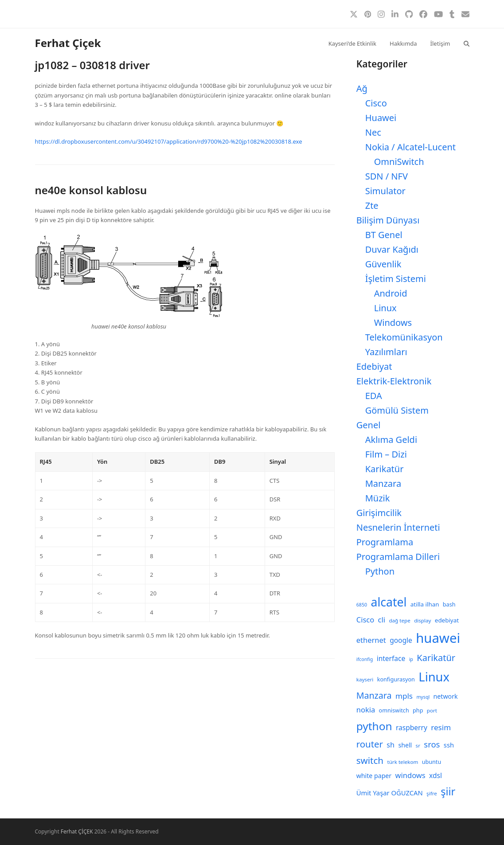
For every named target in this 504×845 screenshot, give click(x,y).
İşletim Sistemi (396, 279)
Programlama (385, 542)
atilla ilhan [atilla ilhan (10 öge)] (425, 604)
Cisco (376, 103)
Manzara (383, 483)
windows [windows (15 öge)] (410, 775)
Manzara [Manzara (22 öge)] (374, 695)
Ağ (362, 88)
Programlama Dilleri (398, 557)
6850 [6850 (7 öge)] (362, 605)
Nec (373, 132)
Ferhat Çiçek (68, 43)
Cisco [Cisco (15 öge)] (365, 620)
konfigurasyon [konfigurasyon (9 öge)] (396, 679)
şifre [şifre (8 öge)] (432, 793)
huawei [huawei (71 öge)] (438, 638)
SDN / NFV (387, 176)
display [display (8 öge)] (422, 620)
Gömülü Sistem (397, 410)
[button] (467, 43)
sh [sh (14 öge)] (391, 745)
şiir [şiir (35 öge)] (448, 791)
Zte (372, 205)
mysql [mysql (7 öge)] (423, 697)
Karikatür (385, 469)
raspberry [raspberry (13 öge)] (412, 728)
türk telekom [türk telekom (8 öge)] (402, 762)
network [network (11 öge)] (446, 696)
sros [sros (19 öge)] (432, 744)
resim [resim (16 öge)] (441, 727)
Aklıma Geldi (391, 440)
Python (380, 571)
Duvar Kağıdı (392, 249)
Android (391, 293)
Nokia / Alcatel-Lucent (410, 147)
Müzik (378, 498)
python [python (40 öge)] (374, 726)
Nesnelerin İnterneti (398, 527)
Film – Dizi (386, 454)
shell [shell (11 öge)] (405, 745)
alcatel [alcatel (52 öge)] (389, 602)
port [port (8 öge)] (432, 710)
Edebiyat (374, 366)
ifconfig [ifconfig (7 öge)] (365, 659)
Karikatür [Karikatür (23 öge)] (436, 658)
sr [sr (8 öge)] (418, 745)
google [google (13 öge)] (401, 640)
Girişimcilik (379, 513)
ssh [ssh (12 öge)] (449, 745)
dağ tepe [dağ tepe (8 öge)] (399, 620)
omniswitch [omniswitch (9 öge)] (394, 710)
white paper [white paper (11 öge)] (374, 776)
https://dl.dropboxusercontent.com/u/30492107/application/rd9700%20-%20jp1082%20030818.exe (169, 141)
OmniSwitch (399, 162)
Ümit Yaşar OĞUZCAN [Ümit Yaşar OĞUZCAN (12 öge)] (390, 793)
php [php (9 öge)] (418, 710)
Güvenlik (383, 264)
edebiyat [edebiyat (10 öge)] (447, 620)
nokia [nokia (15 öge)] (366, 710)
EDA (374, 396)
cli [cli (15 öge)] (382, 620)
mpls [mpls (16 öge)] (404, 696)
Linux (385, 308)
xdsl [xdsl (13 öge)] (436, 775)
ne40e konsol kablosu (91, 190)
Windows (393, 323)
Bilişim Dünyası (388, 220)
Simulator (385, 191)
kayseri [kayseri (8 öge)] (365, 679)
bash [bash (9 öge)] (449, 604)
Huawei (381, 118)
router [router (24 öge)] (370, 744)
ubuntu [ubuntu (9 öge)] (432, 762)
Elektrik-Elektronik (394, 381)
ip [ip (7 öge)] (411, 659)
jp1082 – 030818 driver (92, 65)
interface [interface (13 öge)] (391, 658)
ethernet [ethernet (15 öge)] (371, 640)
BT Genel (384, 235)
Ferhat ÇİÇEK (77, 831)
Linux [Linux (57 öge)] (434, 677)
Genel (369, 425)
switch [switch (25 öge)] (370, 760)
